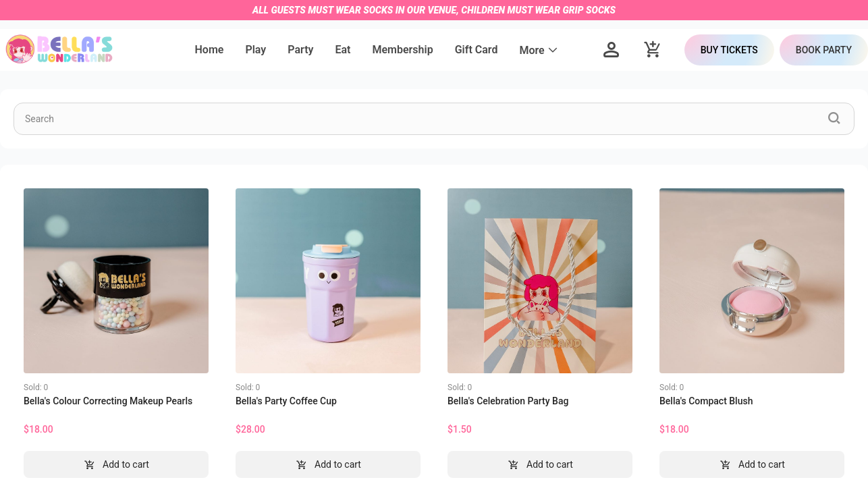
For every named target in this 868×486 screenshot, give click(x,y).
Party (300, 50)
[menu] (377, 50)
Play (255, 50)
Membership (402, 50)
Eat (343, 50)
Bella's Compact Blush (706, 401)
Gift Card (477, 50)
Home (210, 50)
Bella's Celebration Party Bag (508, 401)
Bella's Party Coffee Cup (286, 401)
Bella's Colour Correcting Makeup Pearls (108, 401)
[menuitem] (210, 50)
